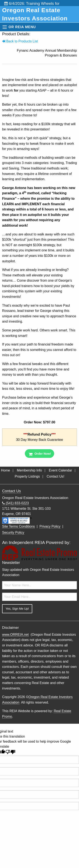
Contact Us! (56, 476)
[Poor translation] (10, 752)
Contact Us (11, 491)
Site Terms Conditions (18, 526)
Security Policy (13, 532)
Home (6, 470)
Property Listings (27, 476)
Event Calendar (60, 470)
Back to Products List (20, 41)
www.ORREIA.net (15, 635)
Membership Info (29, 470)
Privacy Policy (50, 526)
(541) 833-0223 (15, 503)
